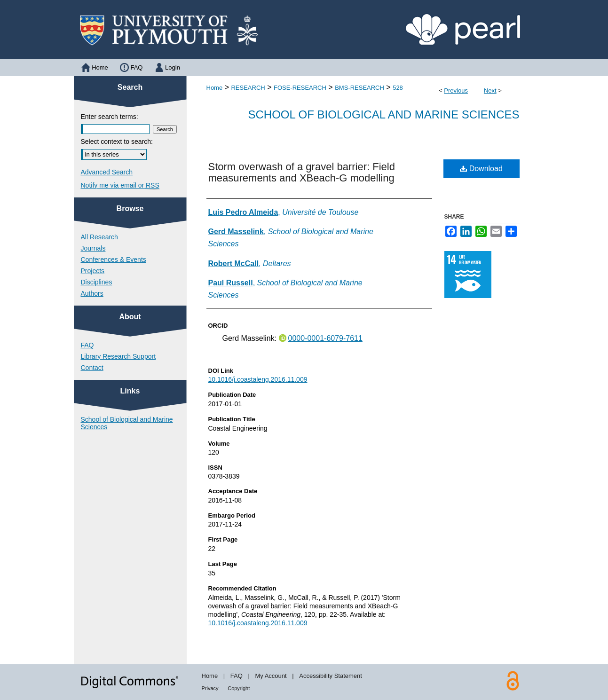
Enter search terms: (110, 117)
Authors (92, 293)
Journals (93, 248)
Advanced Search (107, 172)
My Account (271, 676)
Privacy (210, 688)
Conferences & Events (114, 260)
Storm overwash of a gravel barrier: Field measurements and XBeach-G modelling (302, 172)
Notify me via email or (120, 185)
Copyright (239, 688)
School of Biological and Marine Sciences (383, 114)
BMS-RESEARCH (359, 88)
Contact (92, 368)
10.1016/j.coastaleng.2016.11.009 (258, 379)
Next (490, 90)
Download (481, 169)
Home (215, 88)
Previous (456, 90)
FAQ (87, 345)
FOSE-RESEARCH (300, 88)
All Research (99, 237)
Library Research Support (118, 356)
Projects (93, 271)
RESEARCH (248, 88)
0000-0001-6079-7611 (325, 338)
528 (398, 88)
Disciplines (97, 282)
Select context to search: (117, 142)
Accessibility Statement (331, 676)
